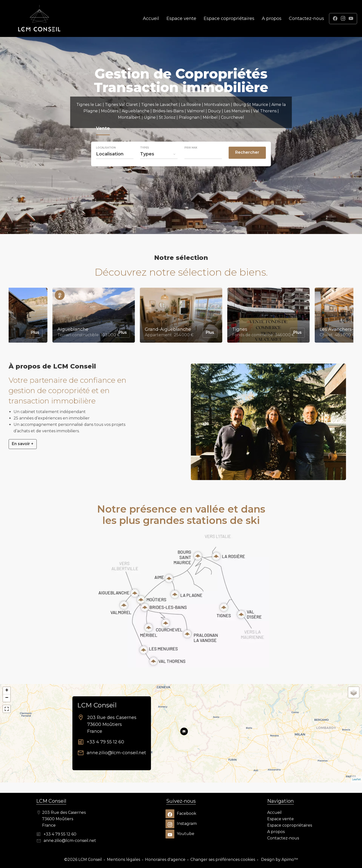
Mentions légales (123, 860)
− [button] (7, 698)
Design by (279, 860)
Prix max (191, 148)
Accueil (39, 18)
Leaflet (356, 779)
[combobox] (115, 154)
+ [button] (7, 691)
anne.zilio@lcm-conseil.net (116, 753)
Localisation (106, 148)
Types (145, 148)
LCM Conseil (97, 705)
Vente (103, 129)
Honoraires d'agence (165, 860)
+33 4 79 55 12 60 (105, 742)
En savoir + (23, 444)
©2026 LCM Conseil (83, 860)
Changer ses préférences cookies (223, 860)
